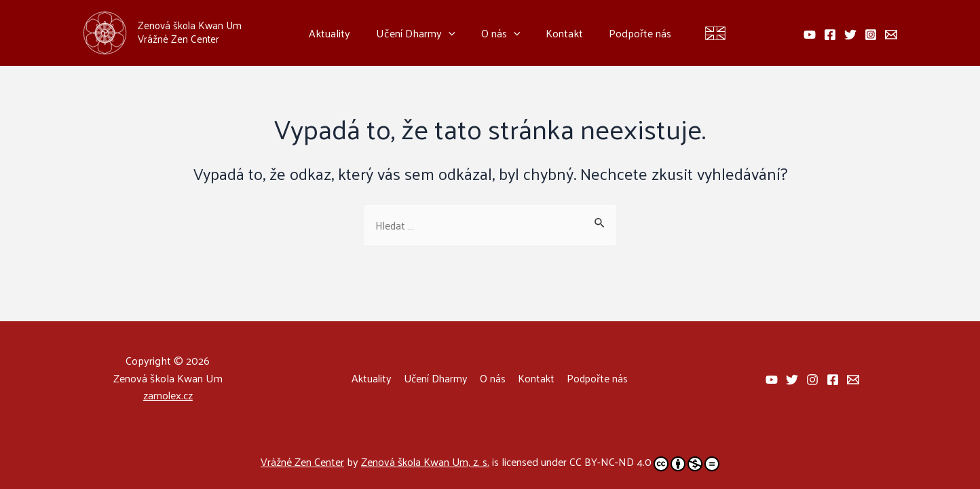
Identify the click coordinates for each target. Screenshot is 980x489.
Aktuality (338, 33)
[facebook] (830, 35)
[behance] (810, 35)
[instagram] (871, 35)
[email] (891, 35)
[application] (453, 33)
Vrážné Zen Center (302, 461)
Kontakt (560, 33)
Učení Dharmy (420, 33)
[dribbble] (833, 380)
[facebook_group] (772, 380)
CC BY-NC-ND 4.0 (646, 462)
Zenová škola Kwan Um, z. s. (426, 461)
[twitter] (850, 35)
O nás (501, 33)
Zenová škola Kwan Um (190, 25)
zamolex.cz (168, 395)
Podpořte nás (632, 33)
